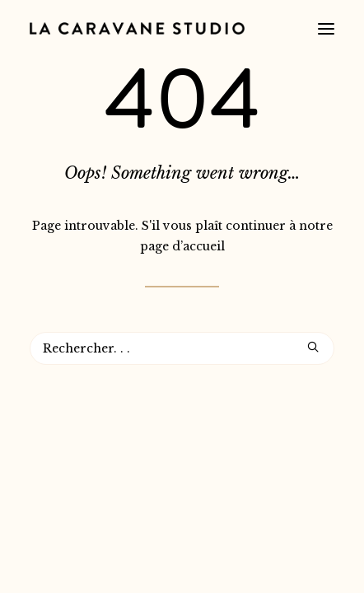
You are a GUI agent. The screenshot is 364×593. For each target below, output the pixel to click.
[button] (326, 28)
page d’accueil (182, 246)
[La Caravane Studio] (137, 28)
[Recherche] (182, 348)
